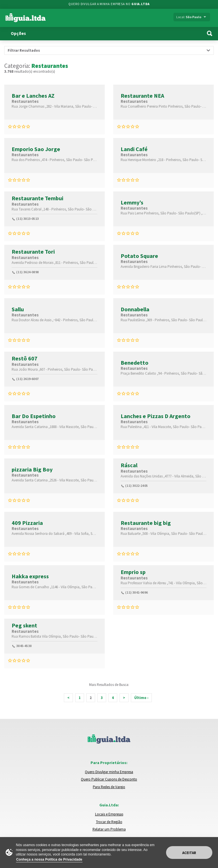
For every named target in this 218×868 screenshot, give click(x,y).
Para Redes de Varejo (109, 787)
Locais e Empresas (109, 814)
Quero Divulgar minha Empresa (109, 772)
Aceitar (189, 853)
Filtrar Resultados (24, 50)
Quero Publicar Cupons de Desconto (109, 779)
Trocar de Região (109, 822)
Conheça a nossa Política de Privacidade (49, 859)
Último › (141, 698)
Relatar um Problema (109, 829)
